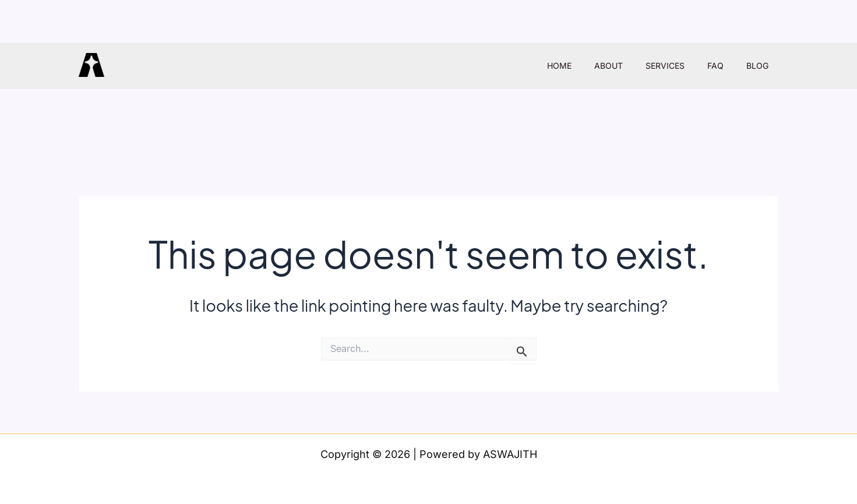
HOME (588, 66)
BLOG (761, 66)
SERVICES (681, 66)
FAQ (725, 66)
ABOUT (631, 66)
